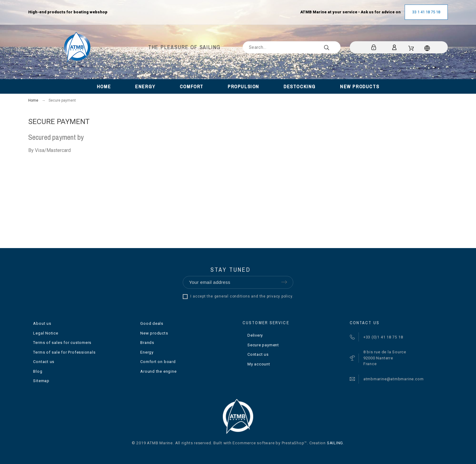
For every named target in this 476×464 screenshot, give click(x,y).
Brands (147, 343)
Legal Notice (46, 333)
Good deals (152, 323)
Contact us (44, 362)
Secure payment (263, 345)
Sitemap (41, 381)
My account (259, 364)
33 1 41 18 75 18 (426, 12)
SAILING (335, 443)
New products (154, 333)
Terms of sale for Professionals (64, 352)
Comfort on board (158, 362)
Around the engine (158, 371)
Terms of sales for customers (62, 343)
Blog (38, 371)
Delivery (255, 335)
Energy (147, 352)
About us (42, 323)
